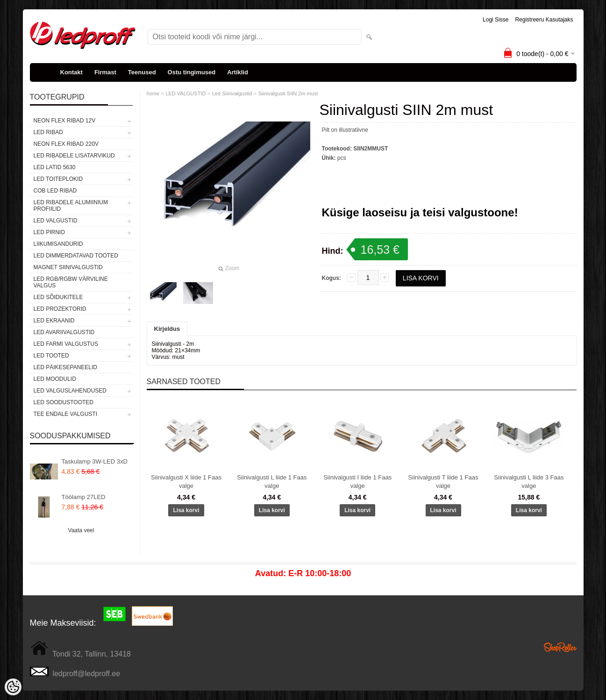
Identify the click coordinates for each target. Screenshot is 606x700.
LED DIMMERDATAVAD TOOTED (76, 256)
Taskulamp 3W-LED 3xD (95, 461)
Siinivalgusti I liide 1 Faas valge (357, 482)
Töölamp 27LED (84, 497)
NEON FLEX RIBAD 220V (66, 144)
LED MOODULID (55, 379)
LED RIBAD (48, 132)
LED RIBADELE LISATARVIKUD (74, 156)
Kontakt (71, 72)
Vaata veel (81, 530)
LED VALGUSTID (56, 221)
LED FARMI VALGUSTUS (66, 344)
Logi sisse (495, 20)
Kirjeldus (167, 329)
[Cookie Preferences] (13, 687)
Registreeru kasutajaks (544, 20)
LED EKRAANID (54, 321)
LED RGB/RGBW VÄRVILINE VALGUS (71, 282)
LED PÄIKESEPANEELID (66, 367)
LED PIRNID (49, 232)
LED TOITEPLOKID (58, 179)
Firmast (105, 72)
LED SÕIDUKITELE (58, 297)
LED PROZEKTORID (60, 309)
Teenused (142, 72)
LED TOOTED (51, 356)
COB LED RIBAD (55, 191)
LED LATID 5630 (55, 167)
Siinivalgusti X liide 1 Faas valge (186, 482)
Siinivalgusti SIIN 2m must (288, 93)
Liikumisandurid (58, 244)
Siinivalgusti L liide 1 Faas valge (272, 482)
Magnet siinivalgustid (68, 267)
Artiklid (238, 72)
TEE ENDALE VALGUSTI (65, 414)
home (153, 93)
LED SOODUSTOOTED (64, 402)
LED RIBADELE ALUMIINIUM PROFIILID (71, 206)
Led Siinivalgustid (232, 93)
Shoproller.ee (560, 647)
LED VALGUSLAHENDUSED (70, 391)
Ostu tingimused (192, 72)
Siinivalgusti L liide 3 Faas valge (529, 482)
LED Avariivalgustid (64, 332)
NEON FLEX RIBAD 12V (65, 121)
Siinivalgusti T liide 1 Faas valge (443, 482)
